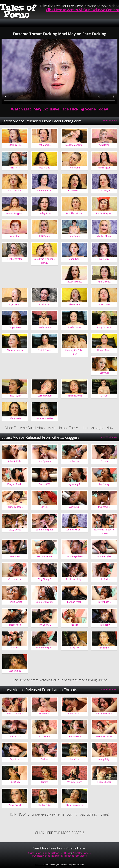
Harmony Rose (45, 556)
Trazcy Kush (15, 625)
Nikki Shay (15, 782)
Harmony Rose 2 (15, 507)
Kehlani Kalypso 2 (15, 213)
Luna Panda (74, 236)
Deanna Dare (74, 736)
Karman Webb (74, 602)
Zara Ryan (74, 259)
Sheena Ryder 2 (104, 714)
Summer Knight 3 (45, 602)
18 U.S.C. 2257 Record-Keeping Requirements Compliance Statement (59, 864)
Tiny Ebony (104, 625)
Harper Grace (104, 350)
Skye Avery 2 (15, 304)
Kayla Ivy (74, 648)
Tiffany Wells (15, 418)
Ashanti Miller (15, 461)
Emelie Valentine (15, 714)
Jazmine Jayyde (74, 396)
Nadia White (45, 327)
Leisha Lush (74, 461)
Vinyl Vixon (45, 304)
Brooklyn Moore (74, 213)
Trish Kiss (15, 168)
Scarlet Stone (74, 327)
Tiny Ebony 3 (45, 579)
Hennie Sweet (15, 602)
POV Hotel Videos (41, 856)
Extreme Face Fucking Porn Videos (69, 856)
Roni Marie (74, 168)
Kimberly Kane (45, 191)
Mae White (45, 714)
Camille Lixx (15, 736)
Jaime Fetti (15, 647)
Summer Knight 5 (45, 530)
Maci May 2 (104, 191)
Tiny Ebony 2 (45, 625)
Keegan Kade (15, 191)
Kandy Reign (104, 759)
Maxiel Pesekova (104, 736)
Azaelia (74, 625)
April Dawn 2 (104, 282)
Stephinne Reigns (74, 579)
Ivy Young (104, 484)
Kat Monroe (45, 145)
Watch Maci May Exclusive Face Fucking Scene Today (59, 109)
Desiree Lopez (104, 782)
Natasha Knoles (15, 350)
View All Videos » (109, 121)
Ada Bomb (104, 145)
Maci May (104, 259)
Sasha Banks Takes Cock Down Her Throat (50, 853)
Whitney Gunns (74, 782)
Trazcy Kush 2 (104, 602)
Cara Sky (74, 759)
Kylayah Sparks (15, 484)
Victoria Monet (74, 282)
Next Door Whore (82, 853)
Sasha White (15, 671)
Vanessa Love (74, 714)
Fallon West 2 (74, 191)
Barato (45, 782)
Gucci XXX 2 (45, 484)
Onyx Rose (15, 759)
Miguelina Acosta (74, 805)
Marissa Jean (104, 168)
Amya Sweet (15, 805)
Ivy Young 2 (74, 484)
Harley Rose (45, 213)
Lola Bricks (104, 579)
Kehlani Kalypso (104, 213)
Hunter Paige (45, 805)
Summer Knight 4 (74, 530)
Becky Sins (45, 168)
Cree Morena (15, 579)
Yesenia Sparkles (45, 418)
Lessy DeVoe (15, 530)
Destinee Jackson (74, 556)
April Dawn (104, 304)
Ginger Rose (15, 327)
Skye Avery (74, 304)
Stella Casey (15, 145)
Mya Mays (15, 556)
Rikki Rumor (45, 736)
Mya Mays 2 (104, 507)
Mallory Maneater (74, 145)
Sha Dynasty (45, 461)
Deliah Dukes (45, 350)
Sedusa (45, 759)
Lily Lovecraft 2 (15, 259)
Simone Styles (104, 556)
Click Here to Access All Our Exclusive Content (82, 10)
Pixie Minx (104, 648)
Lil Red (104, 396)
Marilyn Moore (104, 236)
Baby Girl (104, 373)
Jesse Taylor (15, 396)
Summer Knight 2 (45, 647)
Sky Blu (45, 507)
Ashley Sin (74, 507)
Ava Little (15, 236)
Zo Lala (104, 461)
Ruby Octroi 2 (104, 327)
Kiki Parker (45, 236)
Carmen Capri (45, 396)
